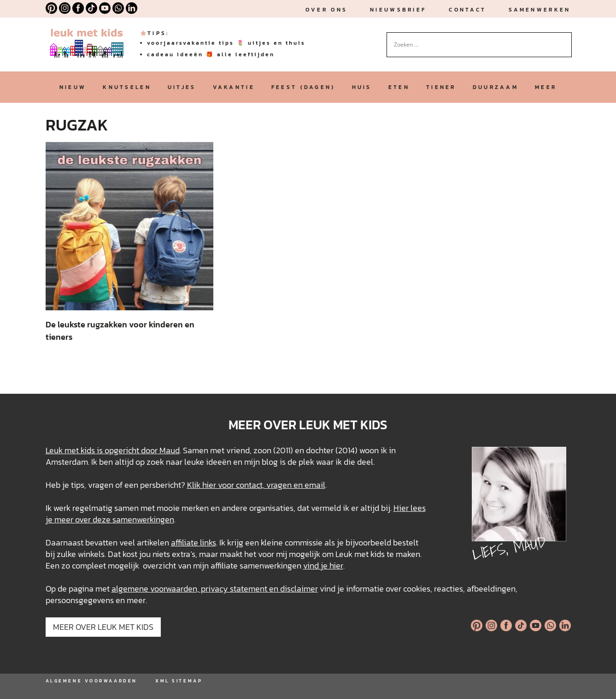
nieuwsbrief (398, 10)
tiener (441, 87)
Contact (467, 10)
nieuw (73, 87)
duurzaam (496, 87)
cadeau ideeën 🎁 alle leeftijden (211, 54)
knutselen (127, 87)
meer (546, 87)
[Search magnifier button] (565, 39)
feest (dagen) (303, 87)
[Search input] (475, 45)
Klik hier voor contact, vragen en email (256, 485)
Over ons (326, 10)
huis (362, 87)
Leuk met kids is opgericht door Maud (113, 450)
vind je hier (323, 566)
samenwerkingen (143, 519)
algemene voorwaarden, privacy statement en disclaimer (215, 589)
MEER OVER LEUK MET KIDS (103, 627)
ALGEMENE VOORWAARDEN (91, 681)
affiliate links (194, 542)
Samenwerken (540, 10)
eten (399, 87)
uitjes (182, 87)
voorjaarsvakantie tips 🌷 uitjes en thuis (226, 43)
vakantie (234, 87)
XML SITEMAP (179, 681)
